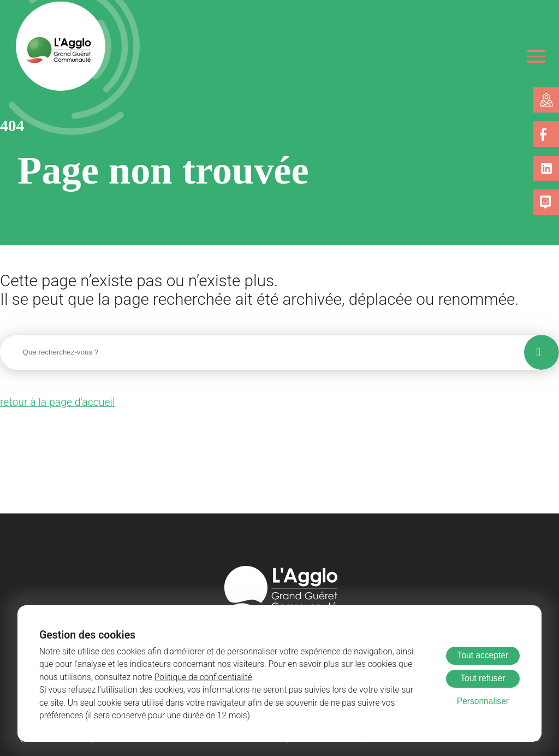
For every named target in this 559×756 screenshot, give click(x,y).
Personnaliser (483, 701)
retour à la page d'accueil (53, 401)
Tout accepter (483, 655)
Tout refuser (483, 678)
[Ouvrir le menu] (536, 56)
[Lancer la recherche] (542, 351)
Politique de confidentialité (139, 678)
